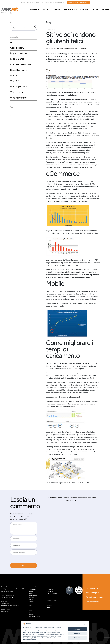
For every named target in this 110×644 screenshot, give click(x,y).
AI (11, 45)
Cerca (64, 2)
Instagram (50, 605)
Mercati (95, 9)
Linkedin (49, 607)
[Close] (85, 625)
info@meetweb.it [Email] (7, 603)
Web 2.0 (15, 79)
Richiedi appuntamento (95, 598)
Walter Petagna (59, 48)
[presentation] (22, 565)
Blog (41, 2)
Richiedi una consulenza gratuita (78, 2)
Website (57, 9)
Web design (17, 97)
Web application (20, 91)
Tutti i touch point (93, 593)
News (37, 2)
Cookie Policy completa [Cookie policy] (30, 640)
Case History (18, 50)
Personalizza (27, 636)
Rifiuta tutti (77, 633)
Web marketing (70, 9)
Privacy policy (51, 589)
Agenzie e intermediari (56, 2)
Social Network (19, 74)
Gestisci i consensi (53, 593)
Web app (46, 9)
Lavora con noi (31, 2)
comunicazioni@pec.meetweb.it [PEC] (11, 606)
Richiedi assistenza (93, 602)
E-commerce (34, 9)
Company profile (92, 588)
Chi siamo (23, 2)
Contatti (46, 2)
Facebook (50, 603)
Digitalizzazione (19, 56)
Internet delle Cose (21, 68)
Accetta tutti (77, 629)
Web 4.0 (15, 85)
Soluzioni (105, 9)
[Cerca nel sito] (34, 29)
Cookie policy (51, 591)
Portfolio (84, 9)
